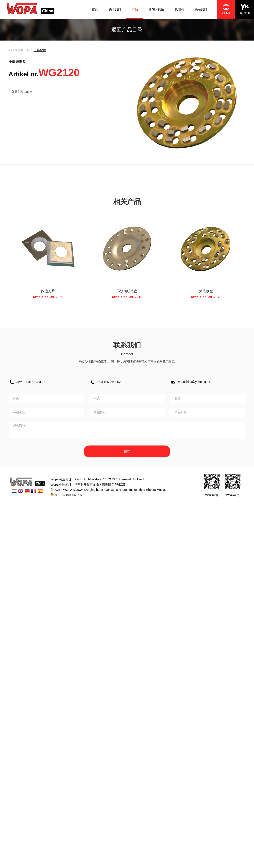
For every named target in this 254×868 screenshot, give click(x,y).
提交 (127, 451)
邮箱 (178, 399)
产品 (135, 9)
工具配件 (40, 50)
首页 (95, 9)
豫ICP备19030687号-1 (68, 495)
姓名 (16, 399)
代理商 (179, 9)
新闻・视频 (156, 9)
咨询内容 (19, 425)
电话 (97, 399)
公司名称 (19, 413)
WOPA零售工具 (19, 50)
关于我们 (115, 9)
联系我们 (201, 9)
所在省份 (181, 413)
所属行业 (100, 413)
